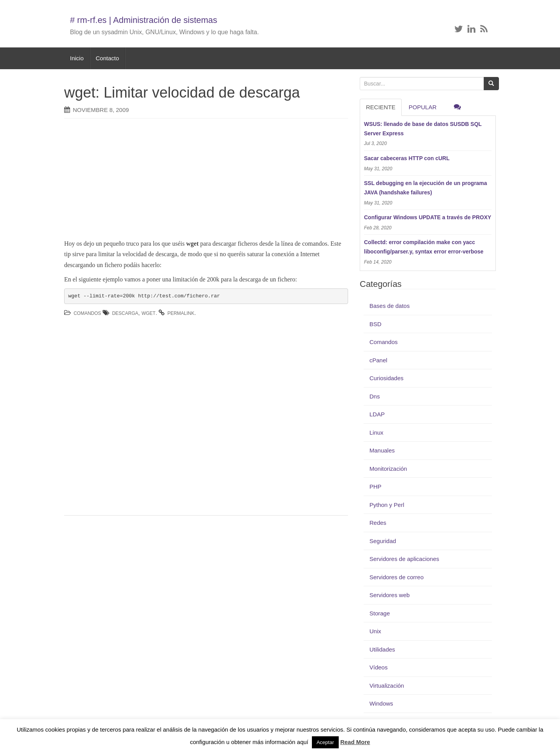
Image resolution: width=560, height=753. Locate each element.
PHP (375, 487)
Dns (375, 396)
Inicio (77, 58)
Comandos (87, 313)
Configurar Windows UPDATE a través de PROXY (428, 217)
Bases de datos (389, 306)
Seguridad (383, 541)
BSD (375, 324)
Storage (380, 613)
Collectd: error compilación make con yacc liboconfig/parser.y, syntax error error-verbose (424, 247)
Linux (376, 432)
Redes (378, 523)
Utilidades (382, 649)
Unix (375, 631)
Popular (423, 107)
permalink (181, 313)
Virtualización (387, 686)
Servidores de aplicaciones (404, 559)
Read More (355, 742)
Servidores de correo (396, 577)
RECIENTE (381, 107)
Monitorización (388, 469)
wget (149, 313)
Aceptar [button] (325, 742)
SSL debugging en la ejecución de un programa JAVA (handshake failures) (425, 188)
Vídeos (379, 667)
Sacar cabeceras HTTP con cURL (407, 158)
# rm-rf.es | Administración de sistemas (144, 20)
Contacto (107, 58)
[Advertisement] (194, 181)
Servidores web (389, 595)
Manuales (382, 450)
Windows (381, 703)
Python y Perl (387, 505)
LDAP (377, 414)
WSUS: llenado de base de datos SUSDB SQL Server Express (423, 129)
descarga (125, 313)
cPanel (378, 360)
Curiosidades (387, 378)
